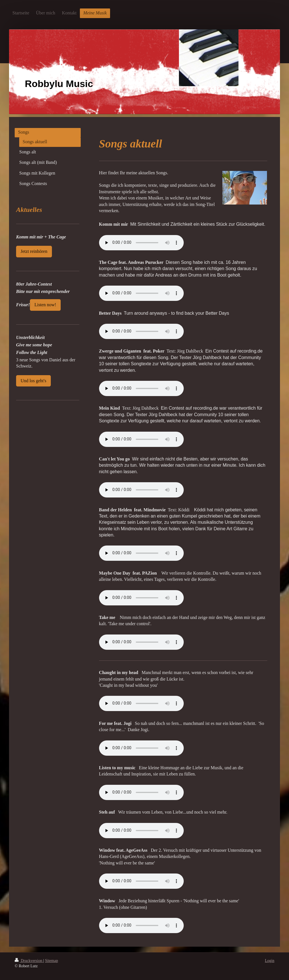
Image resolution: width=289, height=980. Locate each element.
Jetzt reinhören (34, 251)
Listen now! (45, 305)
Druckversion (29, 961)
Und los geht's (33, 381)
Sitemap (52, 961)
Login (270, 961)
